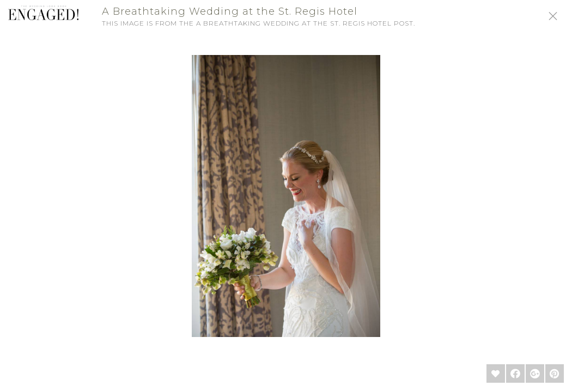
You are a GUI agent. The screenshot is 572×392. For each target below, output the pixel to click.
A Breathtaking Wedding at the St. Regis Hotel (230, 11)
